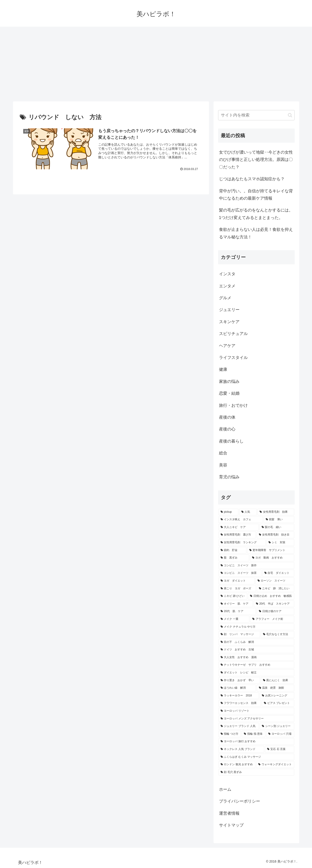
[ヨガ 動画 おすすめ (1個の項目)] (272, 558)
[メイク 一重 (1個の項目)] (234, 619)
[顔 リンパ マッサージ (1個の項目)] (239, 634)
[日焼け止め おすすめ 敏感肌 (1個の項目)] (271, 596)
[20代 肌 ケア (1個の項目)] (237, 611)
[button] (290, 115)
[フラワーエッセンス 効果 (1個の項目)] (240, 703)
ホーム (225, 789)
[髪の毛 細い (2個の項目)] (277, 527)
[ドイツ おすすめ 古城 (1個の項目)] (256, 650)
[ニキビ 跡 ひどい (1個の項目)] (233, 596)
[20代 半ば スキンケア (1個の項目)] (274, 604)
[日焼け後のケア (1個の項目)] (275, 611)
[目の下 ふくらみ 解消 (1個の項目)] (256, 642)
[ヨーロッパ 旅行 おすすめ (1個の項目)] (256, 742)
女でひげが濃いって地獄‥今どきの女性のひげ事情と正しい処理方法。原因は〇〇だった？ (256, 160)
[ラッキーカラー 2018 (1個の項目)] (239, 696)
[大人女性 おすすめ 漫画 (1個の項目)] (256, 657)
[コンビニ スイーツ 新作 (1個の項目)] (256, 566)
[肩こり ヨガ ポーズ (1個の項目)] (237, 589)
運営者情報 (229, 813)
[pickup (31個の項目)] (228, 512)
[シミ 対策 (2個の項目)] (280, 543)
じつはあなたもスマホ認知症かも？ (252, 179)
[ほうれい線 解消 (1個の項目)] (237, 688)
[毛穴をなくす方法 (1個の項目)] (278, 634)
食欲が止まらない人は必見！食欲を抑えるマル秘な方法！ (256, 233)
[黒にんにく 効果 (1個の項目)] (278, 680)
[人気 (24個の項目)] (248, 512)
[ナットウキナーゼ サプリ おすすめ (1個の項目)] (256, 665)
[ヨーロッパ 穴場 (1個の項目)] (280, 734)
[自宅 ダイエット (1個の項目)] (278, 573)
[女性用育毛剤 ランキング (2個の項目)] (242, 543)
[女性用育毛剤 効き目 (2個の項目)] (276, 535)
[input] (256, 115)
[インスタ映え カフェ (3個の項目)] (241, 520)
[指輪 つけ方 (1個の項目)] (230, 734)
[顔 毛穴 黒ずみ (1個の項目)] (256, 772)
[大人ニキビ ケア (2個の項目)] (239, 527)
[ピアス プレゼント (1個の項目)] (278, 703)
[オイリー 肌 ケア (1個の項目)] (236, 604)
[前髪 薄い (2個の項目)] (279, 520)
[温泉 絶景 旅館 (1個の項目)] (276, 688)
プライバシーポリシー (240, 801)
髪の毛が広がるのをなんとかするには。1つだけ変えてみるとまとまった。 (256, 214)
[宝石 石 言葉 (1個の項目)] (280, 749)
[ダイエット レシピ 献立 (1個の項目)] (256, 673)
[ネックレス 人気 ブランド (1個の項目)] (241, 749)
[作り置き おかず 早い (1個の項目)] (239, 680)
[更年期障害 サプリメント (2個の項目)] (271, 550)
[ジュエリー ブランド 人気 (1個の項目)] (239, 726)
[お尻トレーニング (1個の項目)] (277, 696)
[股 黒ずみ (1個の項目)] (234, 558)
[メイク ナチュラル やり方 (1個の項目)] (256, 627)
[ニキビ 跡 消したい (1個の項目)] (276, 589)
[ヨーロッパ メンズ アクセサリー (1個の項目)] (256, 719)
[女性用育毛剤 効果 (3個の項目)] (276, 512)
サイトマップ (231, 825)
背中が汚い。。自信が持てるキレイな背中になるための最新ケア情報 (256, 195)
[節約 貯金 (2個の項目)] (232, 550)
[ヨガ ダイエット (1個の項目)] (237, 581)
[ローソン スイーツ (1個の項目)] (275, 581)
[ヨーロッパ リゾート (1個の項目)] (256, 711)
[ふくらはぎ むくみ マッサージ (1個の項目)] (256, 757)
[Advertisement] (156, 64)
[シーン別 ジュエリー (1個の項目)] (277, 726)
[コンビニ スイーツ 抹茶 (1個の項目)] (240, 573)
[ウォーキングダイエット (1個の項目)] (275, 765)
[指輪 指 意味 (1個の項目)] (253, 734)
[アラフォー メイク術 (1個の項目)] (272, 619)
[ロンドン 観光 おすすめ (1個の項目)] (237, 765)
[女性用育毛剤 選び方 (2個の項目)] (237, 535)
